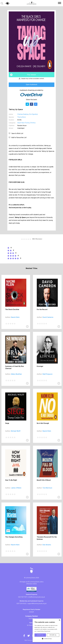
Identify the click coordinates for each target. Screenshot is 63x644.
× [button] (59, 620)
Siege (7, 423)
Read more (47, 631)
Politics (33, 123)
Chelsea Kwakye (23, 114)
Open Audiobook (32, 85)
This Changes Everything (14, 537)
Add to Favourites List (18, 138)
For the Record (42, 310)
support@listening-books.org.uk (37, 604)
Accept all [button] (40, 635)
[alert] (47, 630)
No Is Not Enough (43, 423)
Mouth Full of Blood (44, 480)
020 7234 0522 (21, 604)
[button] (60, 3)
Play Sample (31, 75)
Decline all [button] (53, 635)
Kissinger (40, 366)
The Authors (22, 117)
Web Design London (31, 640)
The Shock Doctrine (12, 310)
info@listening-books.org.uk (37, 597)
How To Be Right (11, 480)
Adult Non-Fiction (23, 123)
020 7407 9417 (23, 597)
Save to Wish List (16, 134)
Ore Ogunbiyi (33, 114)
